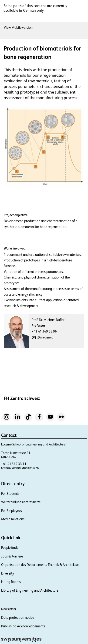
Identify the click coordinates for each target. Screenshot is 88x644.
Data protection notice (18, 617)
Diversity (8, 573)
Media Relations (13, 519)
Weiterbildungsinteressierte (21, 502)
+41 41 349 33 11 (14, 464)
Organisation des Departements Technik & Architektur (40, 565)
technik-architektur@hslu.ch (20, 468)
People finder (10, 548)
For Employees (12, 511)
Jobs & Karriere (12, 556)
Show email (45, 338)
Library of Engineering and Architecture (30, 590)
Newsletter (9, 609)
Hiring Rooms (11, 582)
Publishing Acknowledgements (23, 626)
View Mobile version (18, 27)
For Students (10, 494)
